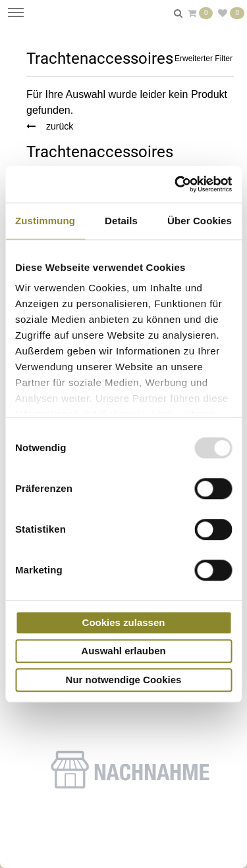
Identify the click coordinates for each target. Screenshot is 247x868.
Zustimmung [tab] (45, 221)
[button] (130, 772)
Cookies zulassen (124, 622)
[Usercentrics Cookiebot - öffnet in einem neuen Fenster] (176, 184)
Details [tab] (121, 221)
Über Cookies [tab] (200, 221)
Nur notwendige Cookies (124, 680)
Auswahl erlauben (123, 651)
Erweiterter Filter (204, 59)
